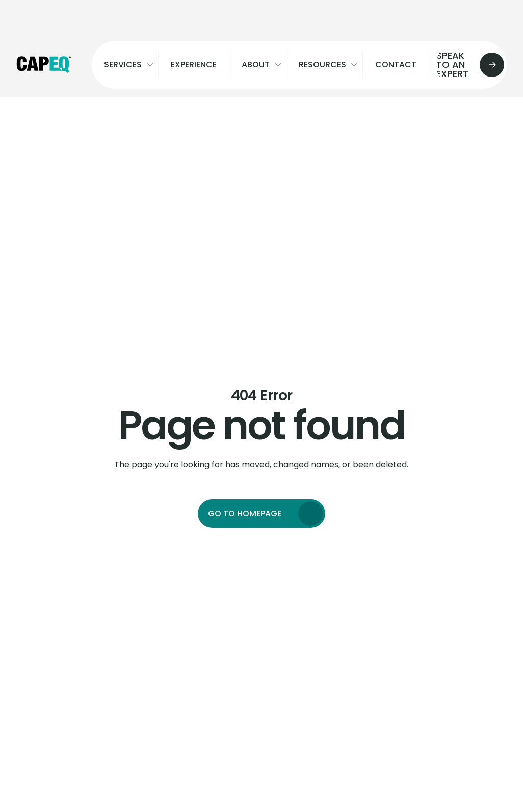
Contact (396, 65)
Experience (194, 65)
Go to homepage (245, 513)
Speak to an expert (466, 65)
